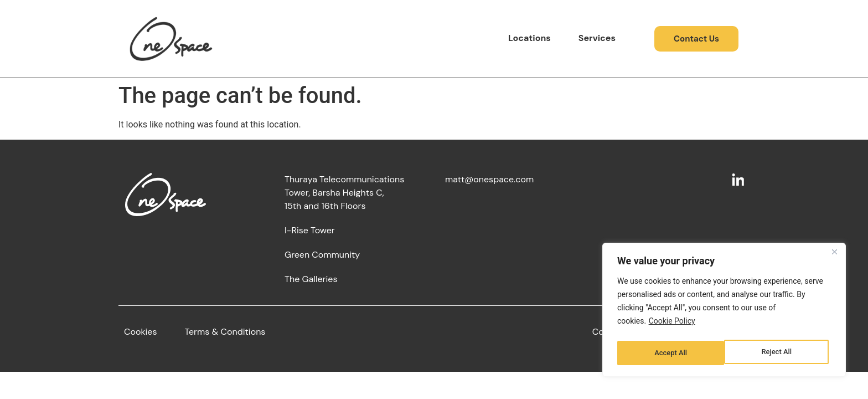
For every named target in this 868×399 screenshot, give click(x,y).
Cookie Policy (672, 325)
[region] (724, 312)
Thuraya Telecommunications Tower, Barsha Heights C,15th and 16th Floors (344, 193)
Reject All (669, 353)
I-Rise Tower (310, 230)
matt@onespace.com (489, 179)
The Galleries (311, 279)
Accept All (778, 353)
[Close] (834, 257)
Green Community (322, 255)
